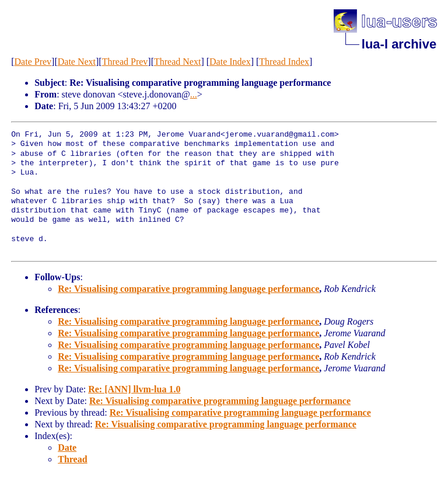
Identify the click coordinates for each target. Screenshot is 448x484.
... (194, 94)
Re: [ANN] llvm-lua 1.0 (134, 389)
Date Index (230, 62)
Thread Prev (125, 62)
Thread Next (177, 62)
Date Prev (33, 62)
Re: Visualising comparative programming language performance (188, 289)
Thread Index (284, 62)
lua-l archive (399, 44)
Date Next (77, 62)
